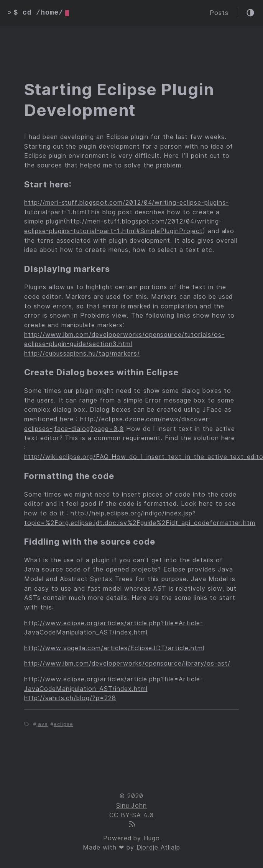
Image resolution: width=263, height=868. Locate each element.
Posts (219, 13)
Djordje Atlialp (158, 847)
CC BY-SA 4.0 (132, 815)
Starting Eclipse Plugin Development (119, 100)
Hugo (152, 838)
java (42, 724)
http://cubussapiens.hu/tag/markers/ (82, 354)
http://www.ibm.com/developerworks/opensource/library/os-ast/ (127, 663)
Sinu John (132, 806)
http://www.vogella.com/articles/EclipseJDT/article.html (114, 648)
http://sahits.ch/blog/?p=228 (70, 698)
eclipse (63, 724)
